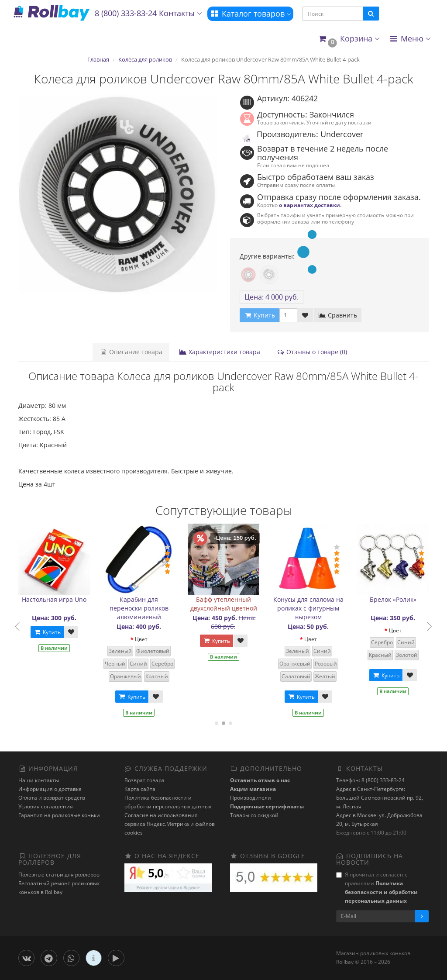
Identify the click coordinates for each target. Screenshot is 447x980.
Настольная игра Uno (54, 599)
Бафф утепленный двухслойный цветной (224, 604)
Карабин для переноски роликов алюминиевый (139, 608)
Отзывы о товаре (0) (312, 352)
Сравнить (338, 315)
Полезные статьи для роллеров (59, 875)
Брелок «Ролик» (393, 599)
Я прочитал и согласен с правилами (377, 888)
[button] (349, 39)
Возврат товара (144, 780)
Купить (47, 632)
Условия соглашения (46, 806)
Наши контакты (39, 780)
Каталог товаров (250, 14)
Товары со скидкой (254, 815)
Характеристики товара (220, 352)
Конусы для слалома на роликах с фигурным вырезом (308, 608)
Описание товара (131, 352)
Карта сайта (140, 789)
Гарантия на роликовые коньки (59, 815)
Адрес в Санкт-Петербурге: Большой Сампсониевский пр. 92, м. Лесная (380, 798)
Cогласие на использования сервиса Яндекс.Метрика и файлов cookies (170, 824)
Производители (251, 798)
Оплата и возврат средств (52, 798)
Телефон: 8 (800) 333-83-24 (370, 780)
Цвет (141, 639)
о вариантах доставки (309, 205)
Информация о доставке (50, 789)
